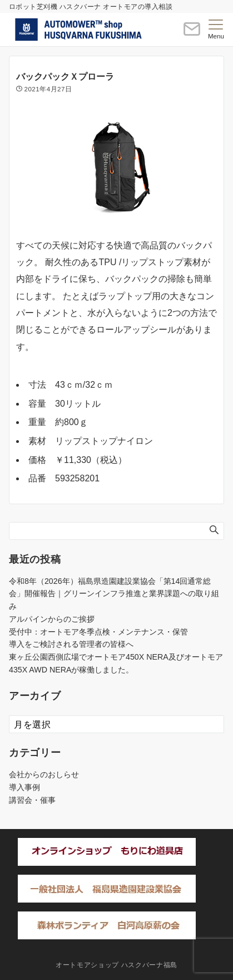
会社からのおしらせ (44, 774)
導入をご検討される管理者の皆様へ (71, 644)
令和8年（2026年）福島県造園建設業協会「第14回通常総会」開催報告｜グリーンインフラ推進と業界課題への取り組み (114, 594)
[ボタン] (192, 34)
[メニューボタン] (216, 30)
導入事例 (24, 787)
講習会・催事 (32, 800)
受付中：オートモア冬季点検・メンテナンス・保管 (98, 632)
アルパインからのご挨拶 (52, 619)
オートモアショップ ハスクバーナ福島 (116, 965)
